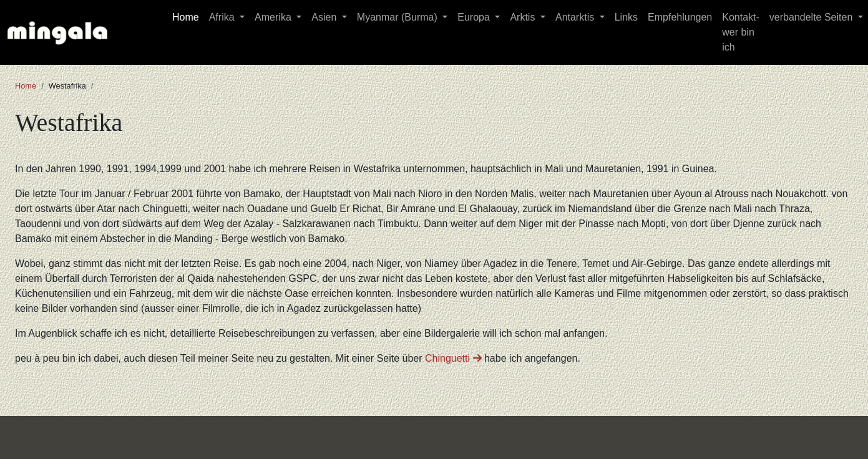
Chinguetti (453, 358)
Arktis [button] (524, 17)
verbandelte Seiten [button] (812, 17)
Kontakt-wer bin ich (741, 32)
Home (186, 17)
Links (626, 17)
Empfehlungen (680, 17)
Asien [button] (325, 17)
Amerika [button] (274, 17)
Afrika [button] (223, 17)
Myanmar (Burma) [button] (398, 17)
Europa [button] (475, 17)
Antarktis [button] (576, 17)
